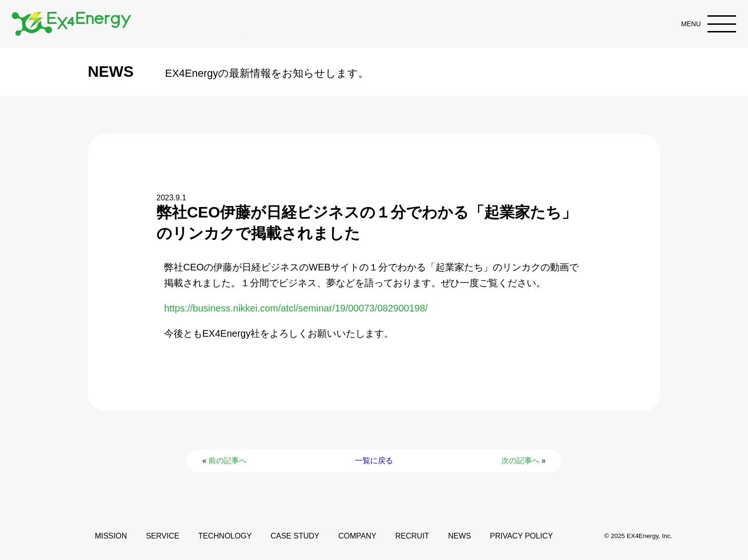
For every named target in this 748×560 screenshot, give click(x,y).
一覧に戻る (374, 461)
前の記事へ (228, 461)
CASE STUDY (295, 536)
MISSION (111, 536)
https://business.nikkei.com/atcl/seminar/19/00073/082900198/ (296, 308)
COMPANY (357, 536)
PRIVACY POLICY (521, 536)
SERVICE (163, 536)
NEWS (459, 536)
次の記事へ (520, 461)
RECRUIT (412, 536)
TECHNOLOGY (225, 536)
